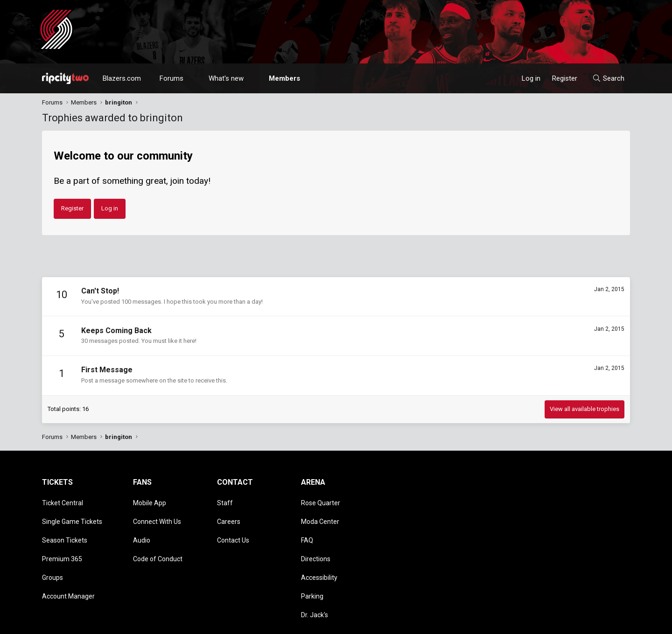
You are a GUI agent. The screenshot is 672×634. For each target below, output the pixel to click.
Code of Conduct (158, 541)
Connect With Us (157, 514)
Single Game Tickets (72, 514)
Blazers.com (122, 78)
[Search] (608, 78)
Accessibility (319, 554)
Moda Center (320, 514)
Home (605, 622)
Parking (312, 568)
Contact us (469, 622)
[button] (192, 78)
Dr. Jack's (315, 581)
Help (585, 622)
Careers (229, 514)
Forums (171, 78)
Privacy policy (556, 622)
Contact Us (233, 527)
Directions (316, 541)
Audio (142, 527)
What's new (226, 78)
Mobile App (150, 501)
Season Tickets (65, 527)
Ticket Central (63, 501)
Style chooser (417, 622)
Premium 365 (62, 541)
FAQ (307, 527)
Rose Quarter (321, 501)
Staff (225, 501)
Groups (52, 554)
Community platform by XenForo (119, 622)
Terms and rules (511, 622)
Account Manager (68, 568)
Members (284, 78)
